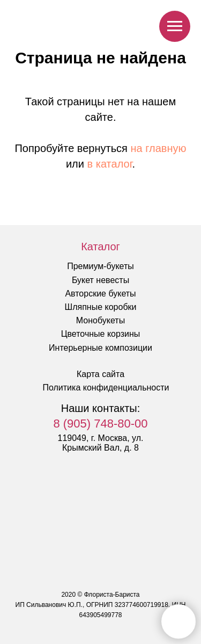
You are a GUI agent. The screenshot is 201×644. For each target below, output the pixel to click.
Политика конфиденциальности (106, 388)
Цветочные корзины (101, 334)
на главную (159, 148)
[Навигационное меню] (175, 26)
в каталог (110, 164)
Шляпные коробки (101, 307)
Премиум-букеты (100, 266)
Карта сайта (100, 374)
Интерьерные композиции (100, 348)
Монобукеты (100, 320)
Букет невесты (100, 280)
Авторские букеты (100, 294)
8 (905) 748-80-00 (100, 424)
